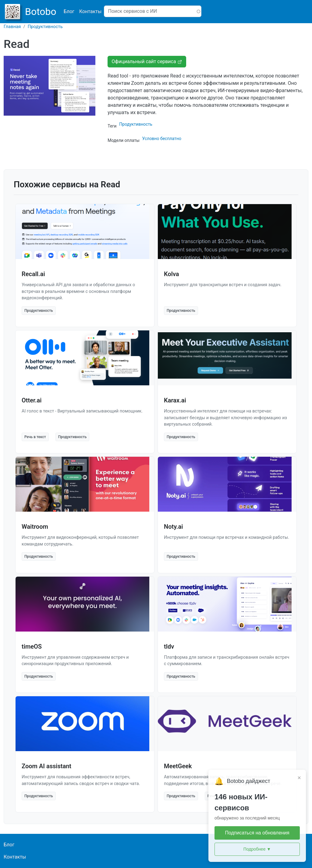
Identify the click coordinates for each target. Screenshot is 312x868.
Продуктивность (45, 27)
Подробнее (257, 849)
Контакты (90, 11)
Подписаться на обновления (257, 833)
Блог (69, 11)
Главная (12, 27)
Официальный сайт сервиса (147, 61)
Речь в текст (35, 437)
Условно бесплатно (162, 139)
